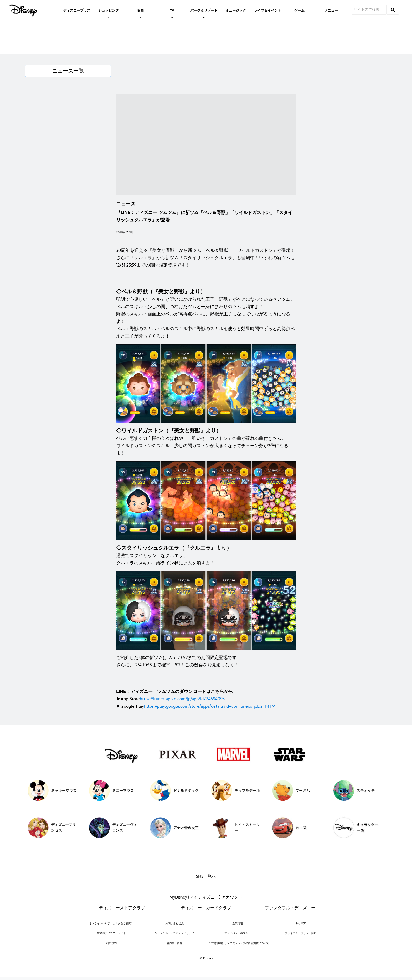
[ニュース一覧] (68, 71)
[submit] (393, 10)
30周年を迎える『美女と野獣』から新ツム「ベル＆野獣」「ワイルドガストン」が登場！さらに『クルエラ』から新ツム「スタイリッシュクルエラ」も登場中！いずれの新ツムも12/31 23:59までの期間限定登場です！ (206, 258)
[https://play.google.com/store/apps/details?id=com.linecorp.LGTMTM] (210, 706)
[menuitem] (77, 10)
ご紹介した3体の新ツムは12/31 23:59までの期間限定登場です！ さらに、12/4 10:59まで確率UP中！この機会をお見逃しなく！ (179, 661)
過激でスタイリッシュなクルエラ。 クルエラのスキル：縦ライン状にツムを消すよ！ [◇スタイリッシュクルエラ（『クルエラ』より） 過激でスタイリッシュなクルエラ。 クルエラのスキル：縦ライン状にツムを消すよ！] (174, 555)
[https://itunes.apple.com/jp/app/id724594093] (182, 699)
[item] (109, 10)
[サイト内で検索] (369, 10)
